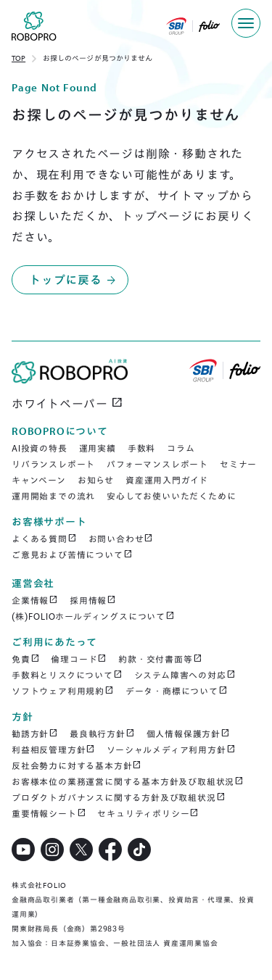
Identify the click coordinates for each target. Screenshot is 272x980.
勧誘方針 (35, 734)
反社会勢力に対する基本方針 (77, 765)
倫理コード (79, 659)
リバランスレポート (53, 464)
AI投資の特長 (40, 448)
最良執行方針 (102, 734)
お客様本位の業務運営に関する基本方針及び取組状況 (128, 781)
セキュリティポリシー (148, 813)
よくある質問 (44, 539)
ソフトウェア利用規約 (63, 691)
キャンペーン (39, 480)
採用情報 (93, 600)
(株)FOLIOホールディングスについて (93, 616)
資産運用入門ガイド (167, 480)
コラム (181, 448)
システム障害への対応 (185, 675)
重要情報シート (49, 813)
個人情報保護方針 (188, 734)
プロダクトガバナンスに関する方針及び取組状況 (118, 797)
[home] (28, 29)
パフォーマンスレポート (157, 464)
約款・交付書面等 (160, 659)
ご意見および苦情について (72, 555)
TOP (18, 58)
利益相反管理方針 (53, 749)
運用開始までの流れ (53, 496)
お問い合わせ (121, 539)
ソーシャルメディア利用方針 (171, 749)
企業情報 (35, 600)
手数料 (141, 448)
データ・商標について (177, 691)
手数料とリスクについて (67, 675)
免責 (25, 659)
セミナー (238, 464)
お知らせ (96, 480)
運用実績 (98, 448)
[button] (246, 23)
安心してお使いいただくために (171, 496)
